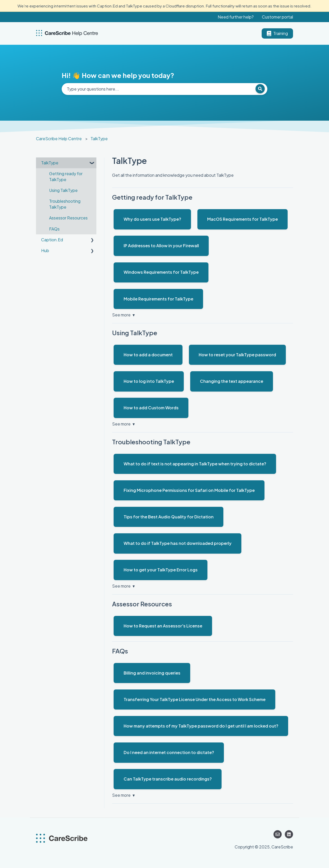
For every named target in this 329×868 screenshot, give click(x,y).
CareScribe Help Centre (59, 139)
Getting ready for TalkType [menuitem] (66, 176)
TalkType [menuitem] (50, 163)
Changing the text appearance (232, 381)
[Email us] (278, 834)
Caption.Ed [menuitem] (52, 240)
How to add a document (148, 355)
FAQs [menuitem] (54, 229)
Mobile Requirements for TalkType (158, 299)
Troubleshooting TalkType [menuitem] (65, 204)
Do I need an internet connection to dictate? (169, 752)
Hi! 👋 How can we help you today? (118, 75)
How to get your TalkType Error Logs (161, 570)
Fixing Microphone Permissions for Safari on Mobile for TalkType (189, 490)
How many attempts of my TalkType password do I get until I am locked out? (201, 726)
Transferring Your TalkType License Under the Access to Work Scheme (195, 699)
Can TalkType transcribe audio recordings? (168, 779)
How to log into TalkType (149, 381)
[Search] (260, 89)
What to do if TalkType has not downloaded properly (178, 543)
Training (277, 33)
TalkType (99, 139)
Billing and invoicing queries (152, 673)
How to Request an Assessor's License (163, 626)
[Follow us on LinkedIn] (289, 834)
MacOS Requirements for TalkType (243, 219)
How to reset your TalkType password (237, 355)
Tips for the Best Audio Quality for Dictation (169, 517)
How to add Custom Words (151, 408)
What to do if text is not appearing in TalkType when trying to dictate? (195, 464)
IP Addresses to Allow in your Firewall (161, 246)
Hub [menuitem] (45, 250)
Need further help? (236, 17)
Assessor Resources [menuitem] (68, 218)
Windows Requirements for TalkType (161, 272)
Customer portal (277, 17)
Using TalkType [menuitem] (63, 190)
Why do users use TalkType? (152, 219)
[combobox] (164, 89)
